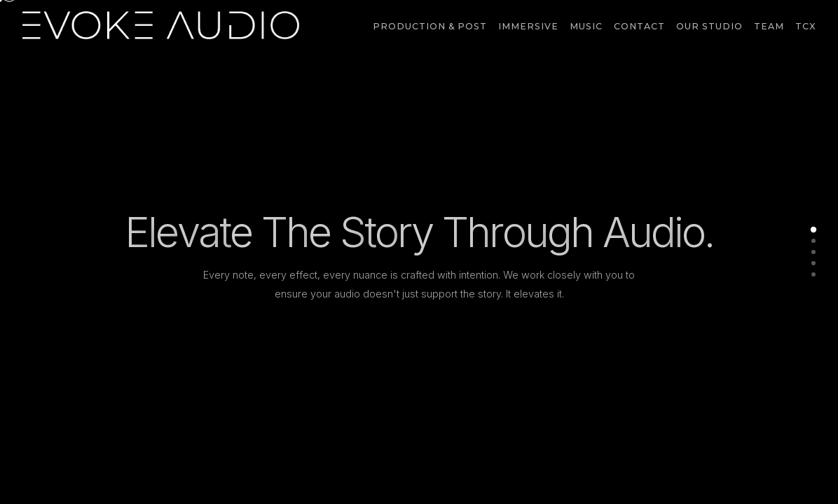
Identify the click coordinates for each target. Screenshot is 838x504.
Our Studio (709, 26)
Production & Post (430, 26)
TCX (805, 26)
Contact (639, 26)
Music (586, 26)
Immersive (528, 26)
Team (769, 26)
